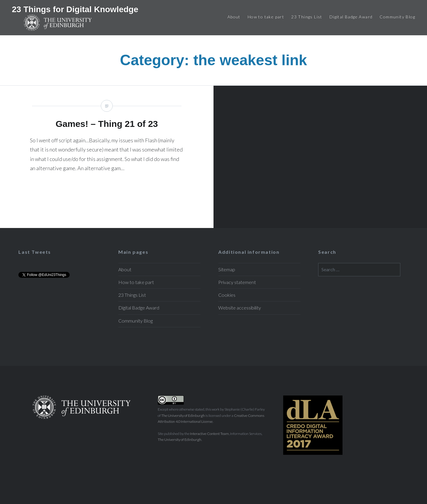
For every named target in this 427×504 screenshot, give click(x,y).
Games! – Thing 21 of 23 (107, 157)
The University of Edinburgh (183, 416)
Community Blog (397, 17)
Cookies (227, 295)
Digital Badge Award (351, 17)
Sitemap (227, 269)
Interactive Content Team (209, 434)
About (234, 17)
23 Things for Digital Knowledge (75, 9)
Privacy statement (237, 282)
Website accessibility (240, 308)
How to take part (266, 17)
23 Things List (307, 17)
